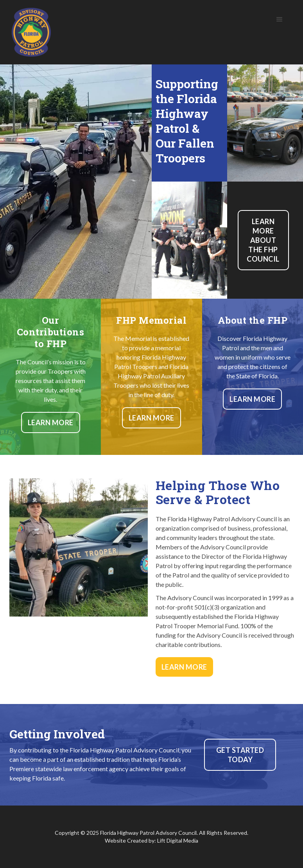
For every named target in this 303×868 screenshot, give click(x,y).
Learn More (51, 422)
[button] (280, 20)
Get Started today (240, 755)
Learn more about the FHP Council (263, 240)
